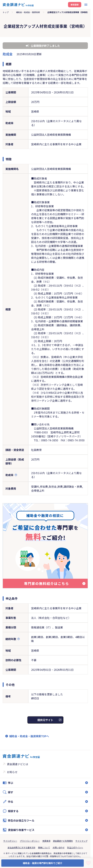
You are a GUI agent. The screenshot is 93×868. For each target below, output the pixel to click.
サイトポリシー (10, 841)
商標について (44, 847)
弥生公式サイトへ (75, 847)
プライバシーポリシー (30, 841)
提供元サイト (45, 720)
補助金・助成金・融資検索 (28, 12)
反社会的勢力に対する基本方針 (22, 847)
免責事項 (46, 841)
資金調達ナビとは (18, 764)
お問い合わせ (59, 847)
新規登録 (75, 5)
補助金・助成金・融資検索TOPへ (29, 736)
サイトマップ (81, 841)
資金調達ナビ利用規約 (63, 841)
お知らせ (12, 772)
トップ (6, 12)
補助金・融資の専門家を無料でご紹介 (43, 863)
